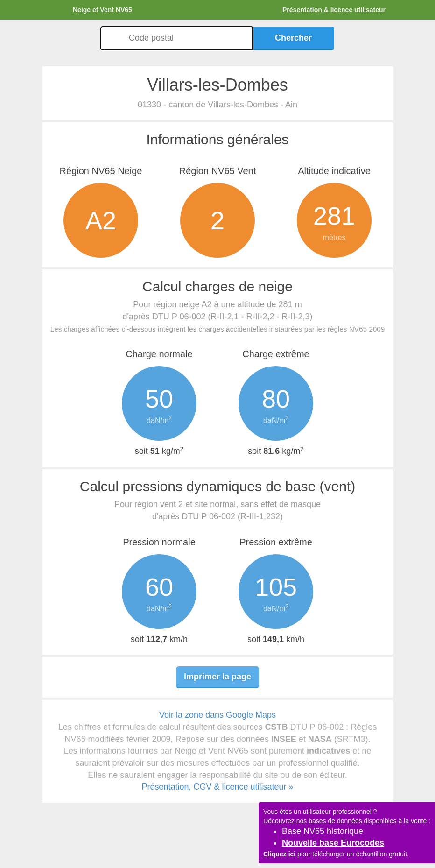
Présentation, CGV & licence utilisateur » (217, 787)
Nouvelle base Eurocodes (333, 843)
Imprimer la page (217, 677)
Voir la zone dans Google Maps (217, 715)
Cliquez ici (279, 854)
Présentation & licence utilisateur (334, 10)
